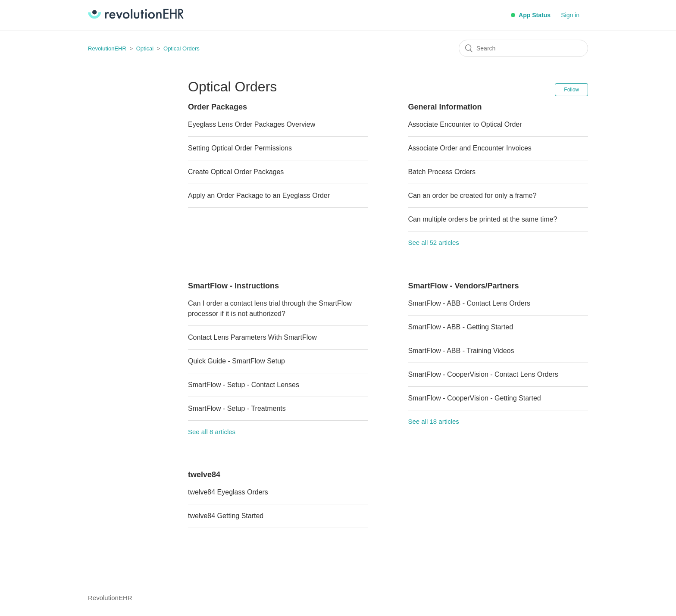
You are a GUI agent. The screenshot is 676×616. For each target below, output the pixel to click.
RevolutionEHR (107, 48)
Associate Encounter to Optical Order (465, 124)
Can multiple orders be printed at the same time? (482, 219)
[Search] (523, 48)
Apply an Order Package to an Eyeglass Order (259, 195)
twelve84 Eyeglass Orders (228, 492)
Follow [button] (571, 90)
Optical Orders (182, 48)
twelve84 (204, 475)
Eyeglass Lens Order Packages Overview (252, 124)
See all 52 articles (433, 242)
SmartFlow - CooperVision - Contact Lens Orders (483, 374)
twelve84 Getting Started (226, 516)
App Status (531, 15)
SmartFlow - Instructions (233, 286)
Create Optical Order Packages (236, 172)
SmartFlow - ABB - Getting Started (460, 327)
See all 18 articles (433, 421)
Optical (145, 48)
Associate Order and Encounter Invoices (469, 148)
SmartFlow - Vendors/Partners (463, 286)
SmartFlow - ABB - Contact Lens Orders (469, 303)
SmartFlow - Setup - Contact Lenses (244, 385)
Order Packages (218, 107)
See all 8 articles (212, 432)
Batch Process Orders (442, 172)
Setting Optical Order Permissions (240, 148)
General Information (445, 107)
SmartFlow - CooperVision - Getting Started (474, 398)
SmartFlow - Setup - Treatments (237, 408)
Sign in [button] (570, 15)
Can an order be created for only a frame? (472, 195)
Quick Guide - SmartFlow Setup (236, 361)
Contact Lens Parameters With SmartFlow (252, 337)
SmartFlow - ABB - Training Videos (461, 351)
